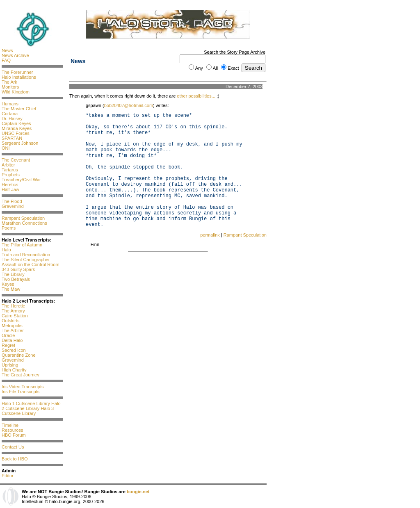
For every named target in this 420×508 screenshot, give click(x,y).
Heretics (10, 185)
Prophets (11, 175)
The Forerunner (17, 72)
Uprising (10, 365)
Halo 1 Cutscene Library (26, 403)
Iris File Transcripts (21, 392)
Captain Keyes (16, 123)
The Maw (11, 289)
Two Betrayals (16, 279)
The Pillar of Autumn (22, 245)
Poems (9, 228)
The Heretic (13, 306)
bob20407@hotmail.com (129, 105)
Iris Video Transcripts (23, 387)
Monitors (10, 87)
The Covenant (16, 160)
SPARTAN (12, 138)
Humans (10, 104)
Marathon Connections (24, 223)
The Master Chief (19, 109)
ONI (6, 148)
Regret (8, 345)
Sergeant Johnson (20, 143)
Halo (6, 250)
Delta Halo (12, 340)
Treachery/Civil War (21, 180)
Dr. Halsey (12, 118)
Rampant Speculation (23, 218)
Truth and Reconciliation (26, 255)
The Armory (13, 311)
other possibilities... (196, 96)
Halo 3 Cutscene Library (28, 411)
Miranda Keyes (17, 128)
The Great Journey (21, 375)
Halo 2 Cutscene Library (31, 406)
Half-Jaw (10, 189)
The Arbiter (13, 330)
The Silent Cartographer (26, 260)
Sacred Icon (14, 350)
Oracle (8, 335)
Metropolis (12, 326)
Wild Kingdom (16, 92)
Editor (8, 476)
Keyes (8, 284)
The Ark (9, 82)
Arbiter (8, 165)
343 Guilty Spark (18, 269)
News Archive (15, 55)
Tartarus (10, 170)
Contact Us (13, 447)
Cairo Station (15, 316)
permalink (210, 235)
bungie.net (138, 492)
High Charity (14, 370)
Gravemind (13, 206)
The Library (13, 274)
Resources (13, 430)
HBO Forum (14, 435)
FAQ (6, 60)
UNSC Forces (16, 133)
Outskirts (10, 321)
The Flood (12, 201)
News (7, 50)
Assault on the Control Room (31, 264)
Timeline (10, 425)
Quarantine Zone (19, 355)
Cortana (10, 114)
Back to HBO (15, 459)
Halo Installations (19, 77)
